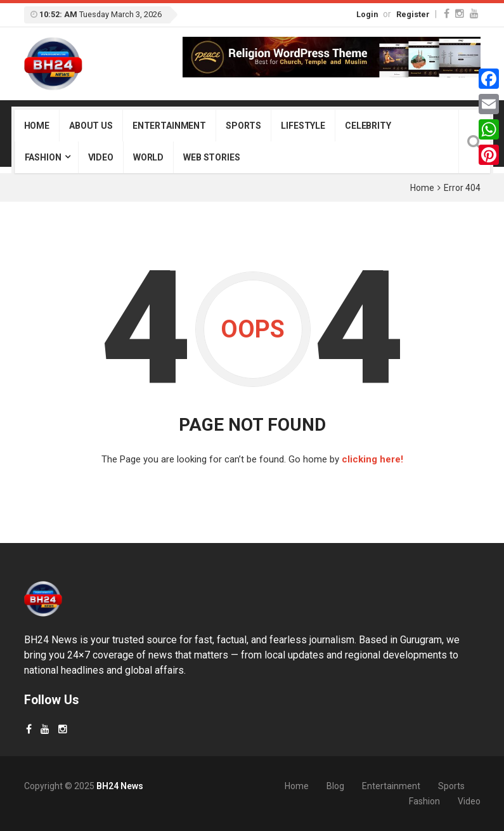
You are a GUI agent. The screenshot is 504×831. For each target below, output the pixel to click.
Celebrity (368, 126)
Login (367, 14)
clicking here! (372, 459)
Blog (335, 786)
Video (101, 157)
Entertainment (169, 126)
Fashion (43, 157)
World (148, 157)
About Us (91, 126)
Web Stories (211, 157)
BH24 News (120, 786)
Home (37, 126)
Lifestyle (303, 126)
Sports (243, 126)
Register (413, 14)
